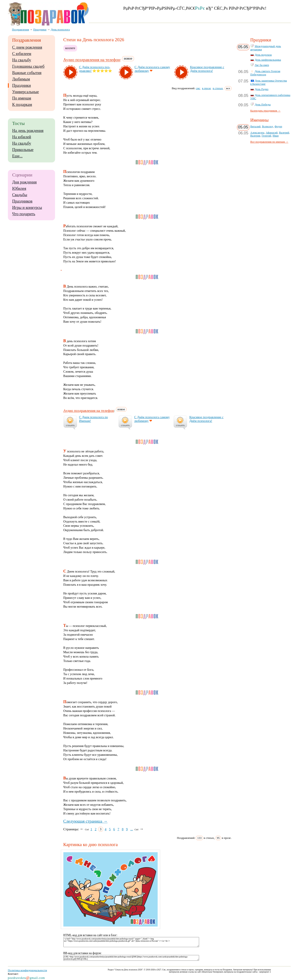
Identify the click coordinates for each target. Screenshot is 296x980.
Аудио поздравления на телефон (92, 60)
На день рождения (28, 131)
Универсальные (26, 92)
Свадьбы (20, 195)
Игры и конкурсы (27, 208)
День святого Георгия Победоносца (265, 73)
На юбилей (22, 137)
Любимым (21, 79)
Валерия (255, 136)
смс (198, 88)
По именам (22, 98)
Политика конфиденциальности (28, 970)
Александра (257, 133)
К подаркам (22, 105)
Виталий (256, 126)
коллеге (70, 48)
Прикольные (23, 150)
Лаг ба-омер (262, 65)
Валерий (284, 133)
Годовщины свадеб (28, 66)
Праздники (22, 85)
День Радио (262, 89)
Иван (276, 136)
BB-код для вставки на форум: (83, 953)
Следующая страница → (86, 821)
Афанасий (272, 133)
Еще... (17, 156)
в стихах (218, 88)
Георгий (266, 136)
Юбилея (19, 189)
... (132, 829)
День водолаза (263, 55)
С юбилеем (22, 54)
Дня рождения (25, 182)
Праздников (22, 201)
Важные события (27, 73)
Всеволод (268, 126)
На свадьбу (22, 60)
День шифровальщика (268, 60)
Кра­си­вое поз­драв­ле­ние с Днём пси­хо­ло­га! (207, 69)
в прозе (206, 88)
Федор (278, 126)
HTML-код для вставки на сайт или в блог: (90, 935)
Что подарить (24, 214)
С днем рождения (27, 47)
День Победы (263, 105)
